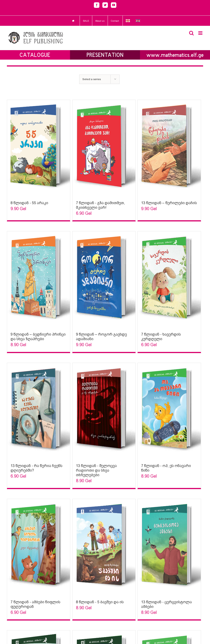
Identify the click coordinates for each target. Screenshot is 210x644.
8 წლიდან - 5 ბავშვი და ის (100, 602)
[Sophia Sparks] (39, 148)
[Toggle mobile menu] (201, 33)
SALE (86, 21)
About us (100, 21)
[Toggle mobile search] (191, 33)
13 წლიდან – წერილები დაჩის (169, 203)
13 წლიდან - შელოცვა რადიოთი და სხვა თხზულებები (96, 470)
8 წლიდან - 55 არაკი (29, 203)
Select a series (92, 79)
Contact (115, 21)
